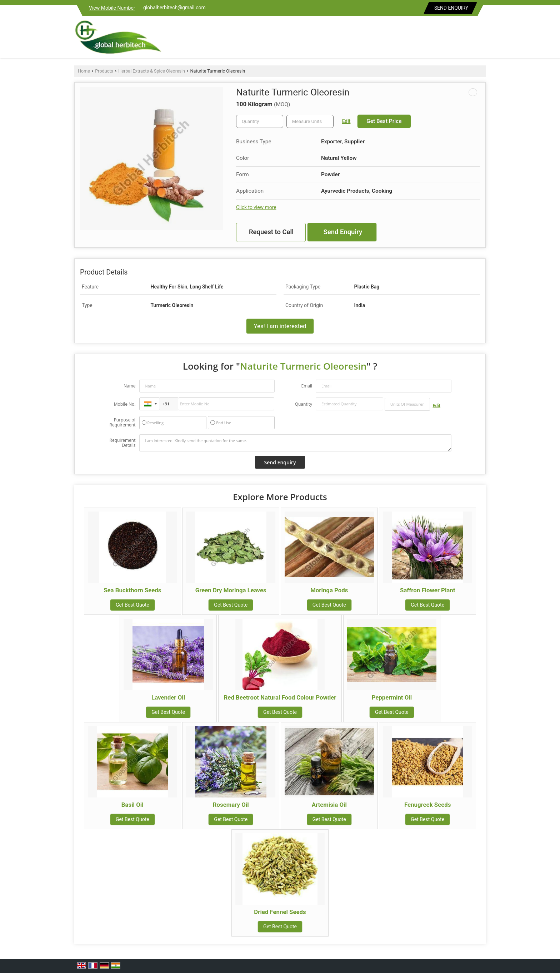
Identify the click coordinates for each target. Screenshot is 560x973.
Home (84, 71)
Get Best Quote (132, 605)
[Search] (481, 39)
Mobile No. (125, 404)
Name (130, 386)
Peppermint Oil (392, 697)
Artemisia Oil (329, 805)
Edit (346, 121)
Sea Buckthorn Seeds (132, 590)
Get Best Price (384, 121)
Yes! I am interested (280, 326)
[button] (112, 8)
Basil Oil (132, 805)
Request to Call (271, 232)
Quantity (304, 404)
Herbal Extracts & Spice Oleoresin (152, 71)
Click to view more (256, 207)
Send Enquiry (451, 8)
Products (104, 71)
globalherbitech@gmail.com (174, 8)
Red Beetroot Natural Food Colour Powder (280, 697)
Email (307, 386)
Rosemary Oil (231, 805)
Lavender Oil (168, 697)
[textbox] (310, 121)
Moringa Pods (329, 590)
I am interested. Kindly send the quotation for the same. (295, 443)
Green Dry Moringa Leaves (231, 590)
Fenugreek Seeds (427, 805)
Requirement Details (122, 443)
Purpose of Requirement (122, 423)
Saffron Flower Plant (427, 590)
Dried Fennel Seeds (280, 912)
